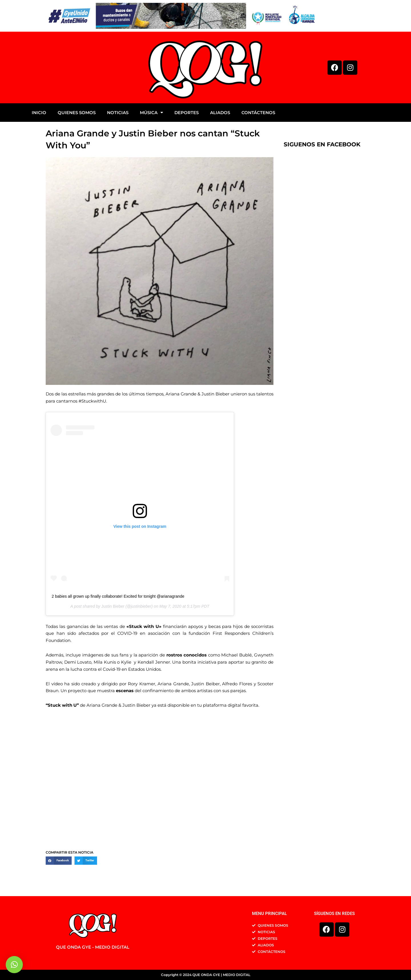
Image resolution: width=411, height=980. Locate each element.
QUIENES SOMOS (77, 113)
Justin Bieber (113, 607)
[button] (59, 861)
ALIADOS (220, 113)
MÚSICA (151, 113)
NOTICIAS (118, 113)
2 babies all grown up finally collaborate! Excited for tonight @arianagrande (118, 597)
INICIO (39, 113)
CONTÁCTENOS (258, 113)
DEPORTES (187, 113)
